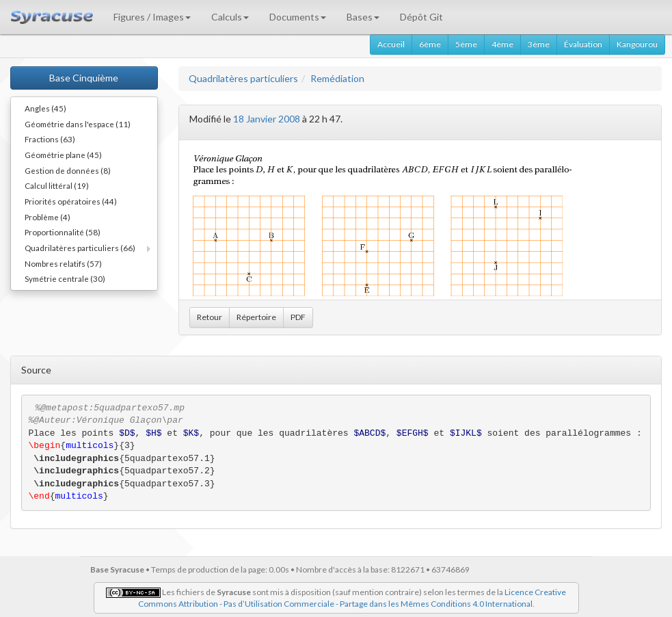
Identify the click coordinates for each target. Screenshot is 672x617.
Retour (210, 317)
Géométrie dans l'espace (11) (78, 124)
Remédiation (337, 78)
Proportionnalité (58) (63, 232)
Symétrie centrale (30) (65, 278)
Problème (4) (48, 217)
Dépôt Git (421, 17)
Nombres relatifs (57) (63, 263)
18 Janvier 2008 (267, 119)
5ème (466, 44)
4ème (502, 44)
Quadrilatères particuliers (243, 78)
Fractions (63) (50, 139)
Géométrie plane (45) (63, 155)
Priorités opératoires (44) (71, 201)
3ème (539, 44)
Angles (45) (45, 108)
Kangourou (637, 44)
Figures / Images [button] (152, 17)
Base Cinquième (84, 78)
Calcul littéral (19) (57, 185)
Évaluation (583, 44)
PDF (298, 317)
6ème (430, 44)
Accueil (391, 44)
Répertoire (256, 317)
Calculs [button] (230, 17)
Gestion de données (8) (68, 170)
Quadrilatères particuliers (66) (80, 248)
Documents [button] (298, 17)
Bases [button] (363, 17)
